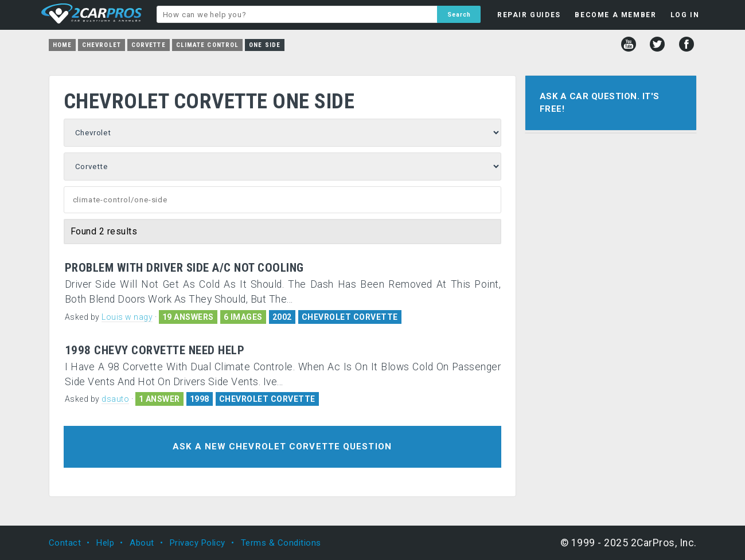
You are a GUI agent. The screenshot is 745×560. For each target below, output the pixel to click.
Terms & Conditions (281, 543)
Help (105, 543)
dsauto (115, 399)
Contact (65, 543)
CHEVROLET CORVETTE (350, 317)
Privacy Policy (198, 543)
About (142, 543)
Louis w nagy (127, 317)
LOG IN (685, 15)
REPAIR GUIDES (529, 15)
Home (62, 45)
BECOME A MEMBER (615, 15)
